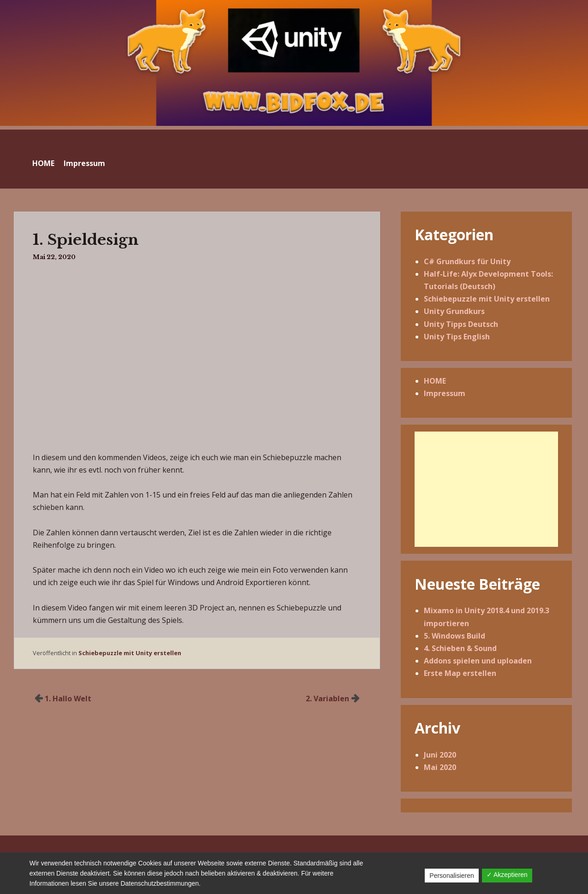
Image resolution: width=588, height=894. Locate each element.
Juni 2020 (440, 755)
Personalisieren (452, 876)
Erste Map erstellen (460, 673)
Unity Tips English (457, 337)
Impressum (84, 163)
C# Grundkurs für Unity (467, 261)
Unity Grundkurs (454, 311)
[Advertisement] (486, 489)
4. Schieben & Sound (460, 648)
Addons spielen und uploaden (478, 661)
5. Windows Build (454, 636)
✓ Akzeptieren (507, 875)
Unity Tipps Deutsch (461, 324)
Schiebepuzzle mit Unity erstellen (130, 653)
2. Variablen (327, 699)
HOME (43, 163)
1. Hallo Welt (68, 699)
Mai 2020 (440, 767)
